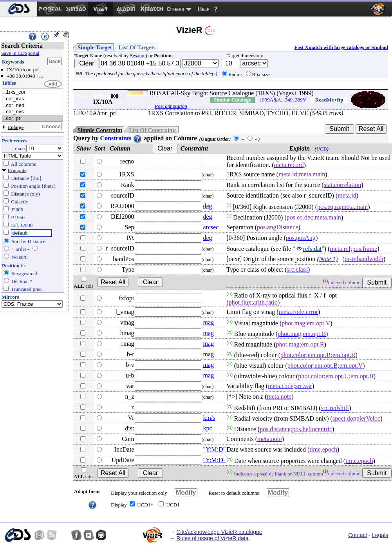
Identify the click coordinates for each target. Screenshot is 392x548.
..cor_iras (33, 99)
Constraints (121, 138)
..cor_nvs (33, 112)
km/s (209, 418)
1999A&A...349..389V (283, 100)
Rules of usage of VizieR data (212, 538)
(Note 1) (327, 259)
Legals (380, 535)
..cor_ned (33, 106)
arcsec (211, 227)
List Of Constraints (153, 130)
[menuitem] (19, 9)
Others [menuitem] (176, 9)
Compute (17, 170)
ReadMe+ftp (329, 100)
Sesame (138, 55)
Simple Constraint (100, 130)
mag (208, 322)
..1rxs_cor (33, 92)
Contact (358, 535)
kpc (207, 428)
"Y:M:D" (214, 449)
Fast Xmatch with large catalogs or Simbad (341, 47)
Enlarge (16, 127)
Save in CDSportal (20, 53)
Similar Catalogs (232, 100)
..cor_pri (33, 119)
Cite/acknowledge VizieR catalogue (219, 532)
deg (207, 206)
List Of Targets (137, 47)
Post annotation (171, 106)
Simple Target (95, 47)
